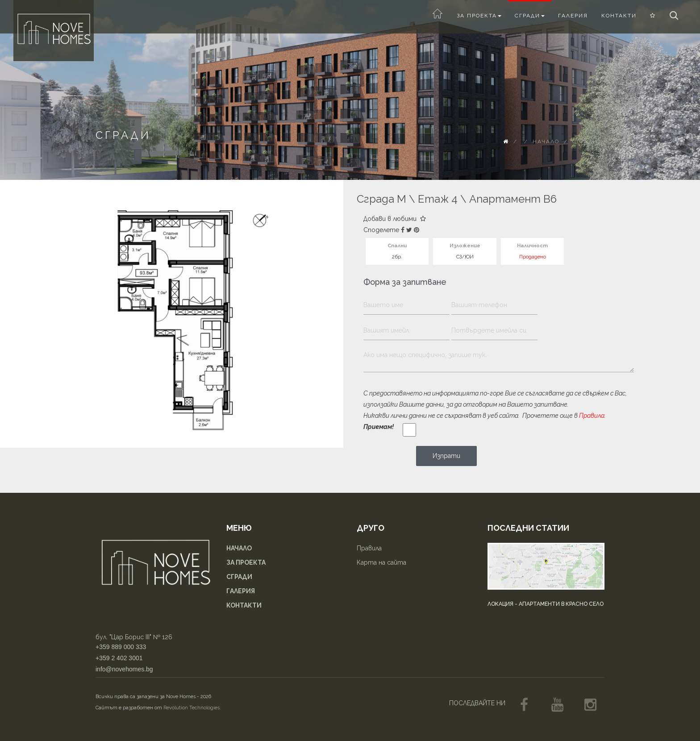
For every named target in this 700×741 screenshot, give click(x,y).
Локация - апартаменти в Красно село (546, 604)
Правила (592, 416)
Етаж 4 (438, 199)
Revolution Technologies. (192, 708)
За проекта (479, 16)
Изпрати (446, 456)
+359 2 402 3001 (119, 658)
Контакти (619, 16)
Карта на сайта (381, 562)
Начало (546, 142)
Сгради (530, 16)
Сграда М (381, 199)
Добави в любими (395, 219)
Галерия (573, 16)
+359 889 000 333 (121, 647)
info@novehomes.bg (124, 669)
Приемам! (379, 427)
